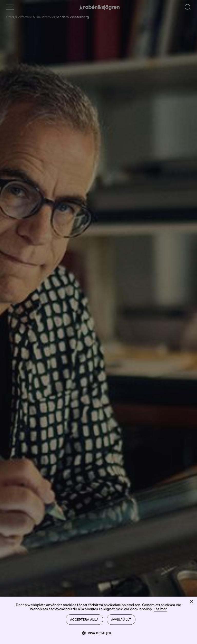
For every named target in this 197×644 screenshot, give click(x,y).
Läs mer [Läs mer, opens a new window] (160, 609)
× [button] (191, 602)
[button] (98, 633)
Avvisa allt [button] (121, 620)
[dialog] (98, 322)
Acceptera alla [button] (84, 620)
